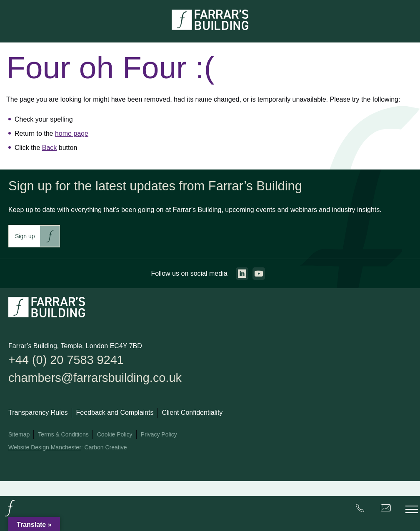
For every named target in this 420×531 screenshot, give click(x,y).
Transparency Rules (38, 413)
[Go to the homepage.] (10, 516)
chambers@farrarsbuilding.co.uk (97, 378)
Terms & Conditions (63, 435)
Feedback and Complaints (115, 413)
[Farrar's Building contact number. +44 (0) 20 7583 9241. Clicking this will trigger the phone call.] (360, 510)
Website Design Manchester (45, 448)
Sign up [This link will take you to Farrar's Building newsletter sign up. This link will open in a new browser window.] (25, 236)
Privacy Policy (159, 435)
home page (72, 133)
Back (50, 148)
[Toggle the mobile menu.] (412, 509)
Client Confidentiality (192, 413)
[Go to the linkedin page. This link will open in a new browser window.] (242, 274)
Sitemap (19, 435)
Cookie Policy (115, 435)
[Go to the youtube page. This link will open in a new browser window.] (259, 274)
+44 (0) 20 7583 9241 (67, 360)
